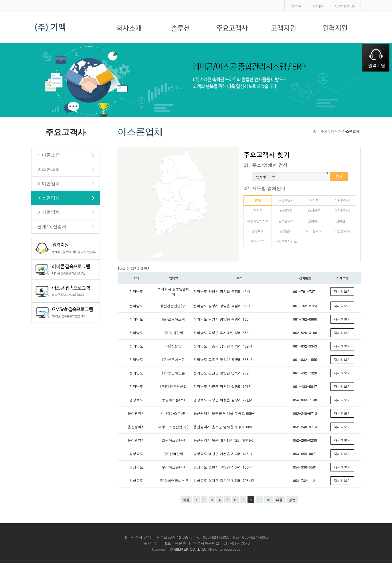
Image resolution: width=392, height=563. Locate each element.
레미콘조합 (49, 155)
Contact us (345, 6)
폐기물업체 (49, 212)
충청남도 (314, 210)
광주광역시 (286, 221)
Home (296, 6)
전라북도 (314, 221)
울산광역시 (258, 241)
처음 (186, 500)
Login (318, 6)
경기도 (314, 200)
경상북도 (258, 231)
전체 (258, 200)
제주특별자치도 (286, 241)
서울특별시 (286, 200)
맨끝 (292, 500)
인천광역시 (342, 200)
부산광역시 (342, 231)
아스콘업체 (49, 198)
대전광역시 (342, 210)
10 (268, 500)
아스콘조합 (49, 169)
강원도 (258, 210)
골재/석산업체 (52, 226)
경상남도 (286, 231)
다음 (280, 500)
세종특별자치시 (258, 221)
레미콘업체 (49, 184)
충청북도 (286, 210)
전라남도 (342, 221)
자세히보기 (342, 291)
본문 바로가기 (0, 0)
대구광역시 (314, 231)
